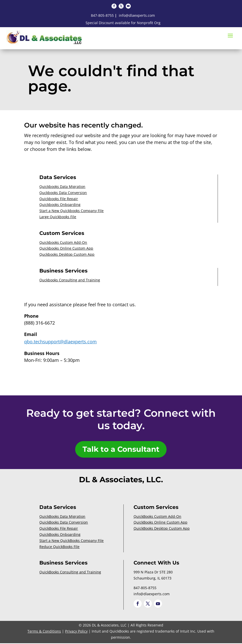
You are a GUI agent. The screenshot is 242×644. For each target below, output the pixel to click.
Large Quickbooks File (58, 217)
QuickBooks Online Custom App (160, 523)
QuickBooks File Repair (59, 529)
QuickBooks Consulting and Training (70, 573)
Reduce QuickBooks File (59, 547)
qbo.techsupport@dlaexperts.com (60, 342)
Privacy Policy (76, 632)
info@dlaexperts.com (137, 15)
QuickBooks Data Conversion (64, 523)
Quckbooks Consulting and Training (70, 280)
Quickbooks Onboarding (60, 205)
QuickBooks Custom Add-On (157, 517)
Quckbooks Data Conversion (63, 193)
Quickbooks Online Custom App (66, 248)
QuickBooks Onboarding (60, 535)
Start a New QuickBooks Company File (71, 541)
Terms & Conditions (44, 632)
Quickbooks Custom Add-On (63, 242)
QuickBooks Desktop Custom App (162, 529)
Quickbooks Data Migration (62, 187)
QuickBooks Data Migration (62, 517)
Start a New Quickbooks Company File (71, 211)
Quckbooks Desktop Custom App (67, 254)
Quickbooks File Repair (59, 199)
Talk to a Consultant (121, 450)
